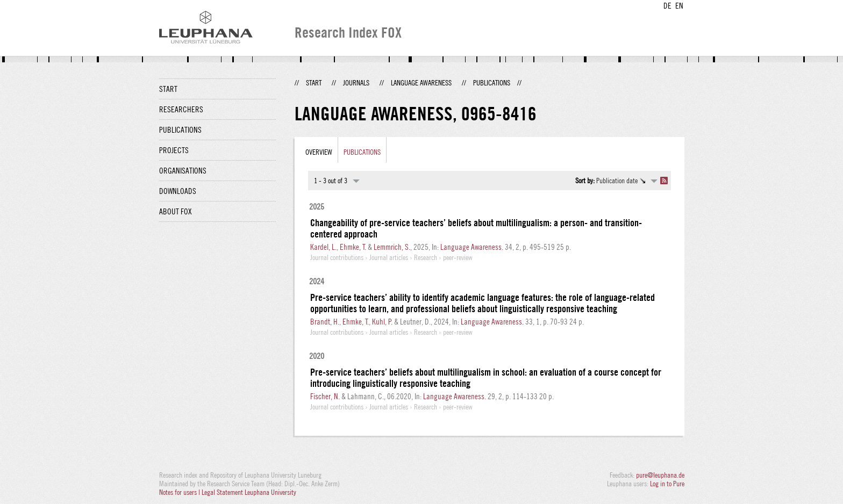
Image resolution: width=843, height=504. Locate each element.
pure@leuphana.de (660, 475)
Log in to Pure (667, 484)
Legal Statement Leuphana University (249, 492)
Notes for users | (180, 492)
